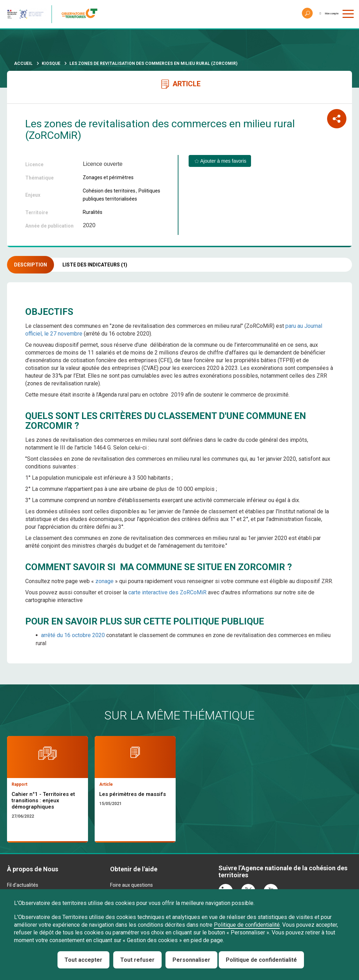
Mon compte (322, 14)
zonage (104, 581)
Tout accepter (83, 960)
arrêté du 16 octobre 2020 (73, 635)
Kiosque (51, 63)
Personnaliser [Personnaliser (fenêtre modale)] (191, 960)
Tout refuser (137, 960)
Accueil (23, 63)
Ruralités (93, 212)
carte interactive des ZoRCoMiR (167, 592)
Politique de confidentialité (247, 925)
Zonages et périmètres (108, 177)
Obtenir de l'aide (134, 873)
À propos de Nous (33, 873)
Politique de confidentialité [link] (261, 960)
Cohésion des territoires (109, 191)
